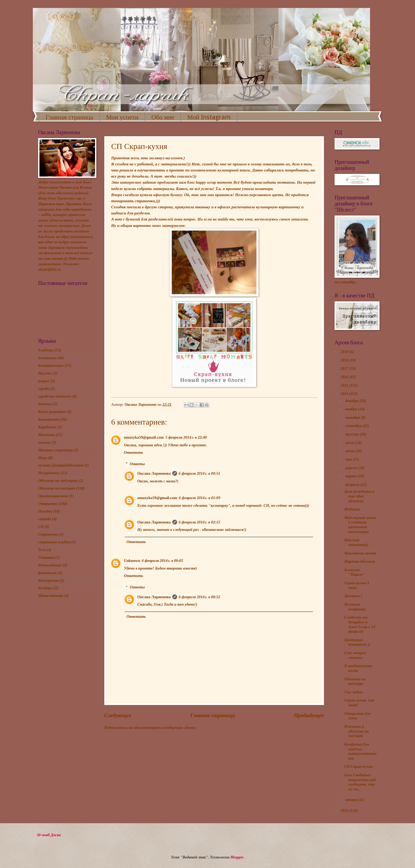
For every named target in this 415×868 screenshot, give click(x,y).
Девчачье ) (353, 596)
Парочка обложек (360, 561)
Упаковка (46, 557)
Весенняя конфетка (355, 607)
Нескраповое (49, 473)
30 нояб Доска (49, 835)
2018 (345, 360)
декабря (352, 401)
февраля (353, 484)
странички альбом (54, 542)
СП (41, 527)
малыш (44, 442)
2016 (345, 377)
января (351, 800)
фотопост (47, 573)
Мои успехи (122, 117)
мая (349, 459)
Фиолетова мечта (360, 553)
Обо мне (163, 117)
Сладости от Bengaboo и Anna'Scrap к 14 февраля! (360, 624)
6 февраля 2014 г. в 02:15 (199, 522)
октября (353, 417)
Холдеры (45, 588)
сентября (354, 426)
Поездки (45, 511)
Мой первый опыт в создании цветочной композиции (360, 525)
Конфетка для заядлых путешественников (360, 751)
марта (351, 476)
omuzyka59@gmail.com (144, 437)
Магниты (47, 435)
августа (352, 434)
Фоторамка (48, 580)
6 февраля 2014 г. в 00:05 (162, 561)
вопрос (44, 381)
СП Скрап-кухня (358, 766)
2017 (345, 368)
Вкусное (45, 373)
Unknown (132, 561)
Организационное (53, 496)
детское (45, 404)
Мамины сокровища (55, 450)
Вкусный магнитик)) (356, 542)
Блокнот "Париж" (355, 572)
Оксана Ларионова (154, 473)
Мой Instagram (209, 117)
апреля (351, 468)
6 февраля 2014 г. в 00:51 (199, 473)
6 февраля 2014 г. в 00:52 (199, 597)
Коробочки (47, 427)
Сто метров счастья (355, 655)
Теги (42, 550)
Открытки (48, 504)
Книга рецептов (52, 412)
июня (350, 451)
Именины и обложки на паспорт (357, 731)
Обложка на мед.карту (58, 481)
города (44, 389)
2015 (345, 385)
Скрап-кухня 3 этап (357, 585)
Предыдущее (309, 715)
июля (350, 443)
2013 (345, 810)
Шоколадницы (51, 596)
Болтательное (51, 365)
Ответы (137, 464)
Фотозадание (50, 565)
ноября (352, 409)
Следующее (118, 715)
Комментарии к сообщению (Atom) (165, 728)
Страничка (48, 534)
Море (43, 458)
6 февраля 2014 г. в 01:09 (199, 498)
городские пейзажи (55, 396)
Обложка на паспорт (57, 488)
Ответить (134, 452)
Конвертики (49, 419)
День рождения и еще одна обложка (359, 496)
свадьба (45, 519)
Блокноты (47, 358)
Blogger (237, 857)
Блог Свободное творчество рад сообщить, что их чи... (360, 782)
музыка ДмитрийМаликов (61, 465)
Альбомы (46, 350)
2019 (345, 352)
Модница (352, 509)
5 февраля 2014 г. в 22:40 (186, 437)
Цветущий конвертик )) (357, 642)
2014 (345, 394)
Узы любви (354, 692)
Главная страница (69, 117)
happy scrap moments (214, 182)
